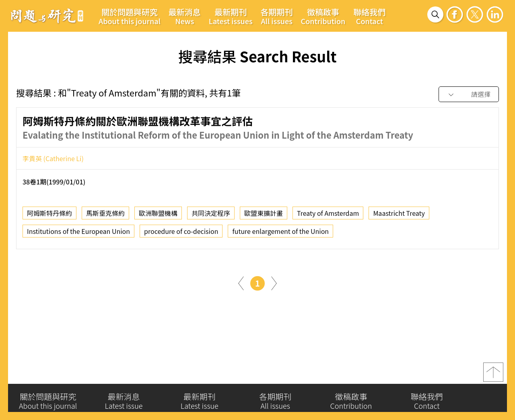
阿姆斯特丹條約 (49, 215)
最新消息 (185, 16)
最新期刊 (231, 16)
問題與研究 (47, 16)
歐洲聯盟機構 (158, 215)
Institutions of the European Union (78, 234)
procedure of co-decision (181, 234)
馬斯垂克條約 (105, 215)
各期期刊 (277, 16)
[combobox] (469, 95)
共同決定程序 (211, 215)
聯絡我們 (369, 16)
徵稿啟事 (323, 16)
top (493, 375)
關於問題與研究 (130, 16)
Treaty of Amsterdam (328, 215)
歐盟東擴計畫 (264, 215)
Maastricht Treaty (399, 215)
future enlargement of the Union (280, 234)
